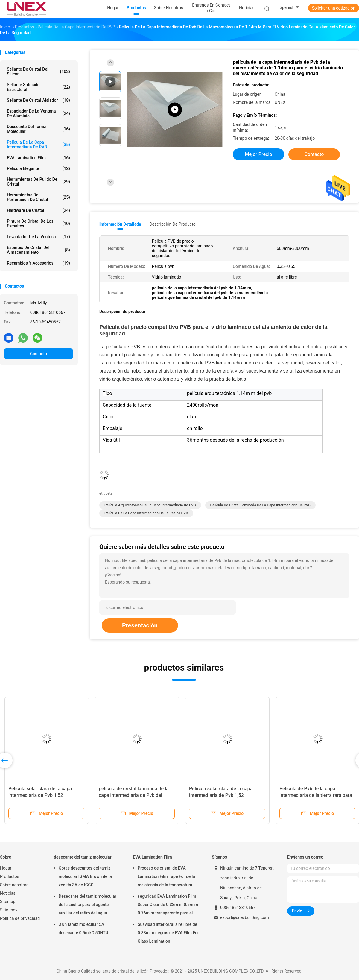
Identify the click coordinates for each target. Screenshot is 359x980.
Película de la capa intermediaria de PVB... (38, 145)
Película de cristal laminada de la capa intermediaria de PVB (260, 505)
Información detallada (120, 224)
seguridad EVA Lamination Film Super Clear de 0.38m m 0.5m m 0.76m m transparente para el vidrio (168, 905)
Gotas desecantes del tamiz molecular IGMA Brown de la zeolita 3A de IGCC (85, 876)
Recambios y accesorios (38, 263)
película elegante (38, 168)
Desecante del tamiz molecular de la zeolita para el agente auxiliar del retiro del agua (88, 905)
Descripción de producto (173, 224)
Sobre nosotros (14, 885)
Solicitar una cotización (333, 8)
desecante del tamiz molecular (38, 129)
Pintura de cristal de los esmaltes (38, 224)
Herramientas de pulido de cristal (38, 182)
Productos (10, 876)
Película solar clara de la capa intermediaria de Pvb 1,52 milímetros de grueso (40, 795)
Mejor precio (258, 154)
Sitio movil (10, 910)
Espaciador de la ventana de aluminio (38, 113)
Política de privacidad (20, 918)
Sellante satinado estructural (38, 87)
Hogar (6, 868)
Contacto (38, 354)
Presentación (140, 625)
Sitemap (8, 902)
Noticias (8, 893)
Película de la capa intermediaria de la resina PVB (146, 513)
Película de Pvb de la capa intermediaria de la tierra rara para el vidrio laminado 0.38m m (316, 795)
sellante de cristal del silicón (38, 72)
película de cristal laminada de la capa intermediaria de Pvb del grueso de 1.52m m (134, 795)
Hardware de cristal (38, 210)
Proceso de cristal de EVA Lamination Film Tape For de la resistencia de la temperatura (166, 876)
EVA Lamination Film (38, 158)
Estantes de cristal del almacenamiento (38, 250)
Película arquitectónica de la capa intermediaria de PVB (150, 505)
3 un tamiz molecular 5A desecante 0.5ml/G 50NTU (83, 929)
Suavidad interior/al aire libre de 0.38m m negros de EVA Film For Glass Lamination (168, 933)
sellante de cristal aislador (38, 100)
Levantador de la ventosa (38, 237)
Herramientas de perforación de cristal (38, 197)
